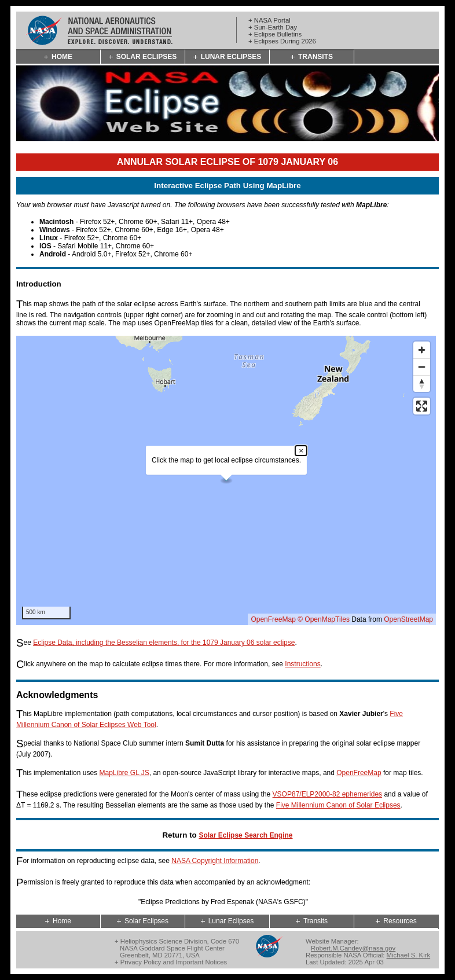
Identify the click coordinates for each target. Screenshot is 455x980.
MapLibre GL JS (124, 773)
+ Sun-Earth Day (273, 27)
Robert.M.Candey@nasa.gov (353, 948)
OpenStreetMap (408, 619)
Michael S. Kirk (409, 955)
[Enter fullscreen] (422, 406)
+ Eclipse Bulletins (275, 34)
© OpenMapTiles (324, 619)
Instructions (302, 664)
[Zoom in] (422, 350)
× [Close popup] (301, 451)
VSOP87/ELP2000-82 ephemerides (327, 794)
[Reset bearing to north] (422, 383)
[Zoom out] (422, 367)
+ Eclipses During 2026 (282, 41)
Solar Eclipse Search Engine (245, 835)
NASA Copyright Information (215, 861)
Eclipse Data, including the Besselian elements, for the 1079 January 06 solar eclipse (164, 643)
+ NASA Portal (269, 20)
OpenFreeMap (273, 619)
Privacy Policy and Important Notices (174, 962)
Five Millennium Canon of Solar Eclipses (338, 805)
